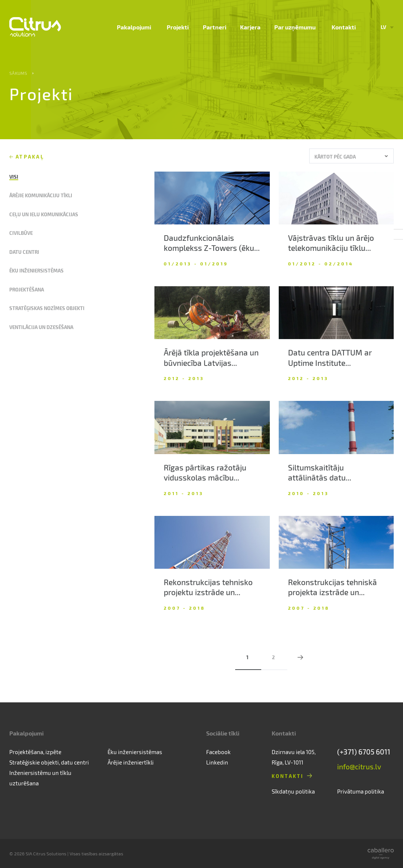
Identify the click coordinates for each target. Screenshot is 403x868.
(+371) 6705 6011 (364, 752)
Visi (14, 177)
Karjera (254, 28)
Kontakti (344, 28)
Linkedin (217, 762)
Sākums (18, 73)
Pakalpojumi (143, 28)
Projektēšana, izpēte (35, 752)
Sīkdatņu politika (293, 791)
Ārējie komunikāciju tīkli (41, 195)
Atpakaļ (30, 157)
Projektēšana (27, 289)
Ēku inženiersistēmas (36, 270)
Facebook (218, 752)
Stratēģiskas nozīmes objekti (47, 308)
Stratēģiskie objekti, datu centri (49, 762)
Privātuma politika (361, 791)
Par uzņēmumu (298, 28)
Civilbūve (21, 233)
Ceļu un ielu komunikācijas (44, 214)
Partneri (219, 28)
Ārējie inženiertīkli (131, 762)
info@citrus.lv (359, 767)
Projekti (184, 28)
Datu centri (24, 252)
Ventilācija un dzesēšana (41, 327)
